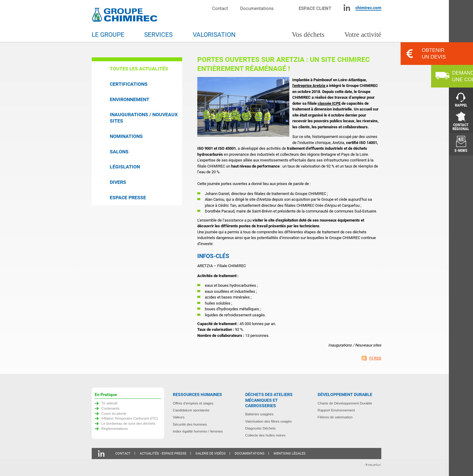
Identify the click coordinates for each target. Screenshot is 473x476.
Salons (119, 152)
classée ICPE (329, 103)
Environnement (130, 99)
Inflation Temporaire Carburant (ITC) (130, 418)
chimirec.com (368, 8)
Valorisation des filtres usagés (268, 421)
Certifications (129, 84)
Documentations (257, 8)
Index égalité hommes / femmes (198, 431)
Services (158, 35)
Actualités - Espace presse (163, 454)
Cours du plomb (114, 413)
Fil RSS (375, 358)
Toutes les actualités (139, 69)
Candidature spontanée (191, 410)
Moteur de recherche (289, 8)
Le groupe (108, 35)
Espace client (315, 8)
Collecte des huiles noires (265, 435)
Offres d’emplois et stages (193, 403)
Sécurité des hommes (190, 424)
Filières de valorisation (335, 417)
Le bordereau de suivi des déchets (128, 423)
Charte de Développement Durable (345, 403)
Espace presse (128, 198)
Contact (220, 8)
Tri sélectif (109, 403)
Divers (118, 182)
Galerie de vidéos (211, 454)
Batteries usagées (259, 414)
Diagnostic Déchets (260, 428)
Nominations (126, 136)
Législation (125, 167)
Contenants (110, 408)
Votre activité (363, 35)
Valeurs (179, 417)
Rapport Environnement (336, 410)
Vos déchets (308, 35)
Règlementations (115, 428)
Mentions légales (290, 454)
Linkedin (347, 8)
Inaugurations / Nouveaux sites (144, 118)
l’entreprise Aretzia (309, 86)
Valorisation (214, 35)
